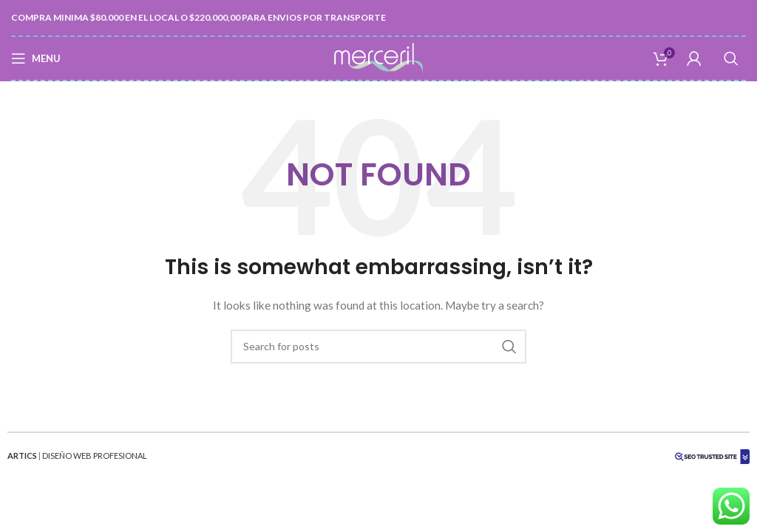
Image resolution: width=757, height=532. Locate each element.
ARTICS (22, 456)
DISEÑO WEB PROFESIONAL (95, 456)
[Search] (731, 58)
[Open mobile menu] (36, 58)
